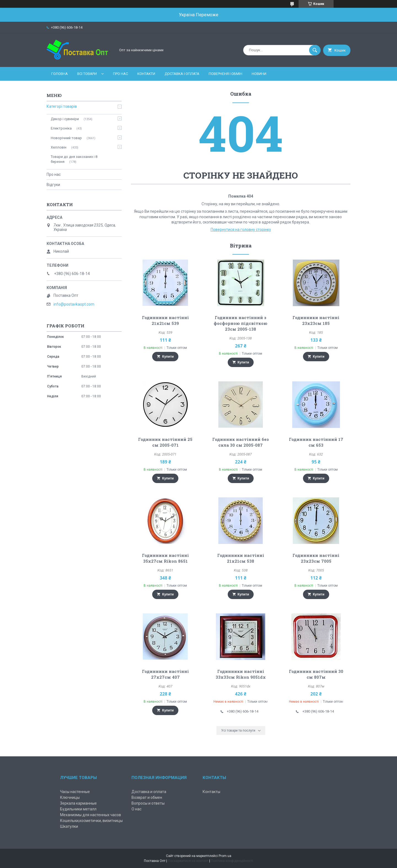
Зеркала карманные (78, 803)
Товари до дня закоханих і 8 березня (74, 159)
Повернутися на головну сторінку (241, 230)
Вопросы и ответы (148, 803)
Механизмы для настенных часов (91, 815)
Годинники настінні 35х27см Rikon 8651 (165, 558)
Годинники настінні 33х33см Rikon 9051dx (241, 674)
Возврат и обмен (147, 797)
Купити (168, 357)
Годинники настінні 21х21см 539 (165, 320)
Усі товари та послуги (238, 730)
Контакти (146, 74)
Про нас (120, 74)
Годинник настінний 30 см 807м (316, 674)
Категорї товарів (62, 106)
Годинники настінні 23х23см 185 (316, 320)
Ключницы (70, 797)
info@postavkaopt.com (74, 304)
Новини (259, 74)
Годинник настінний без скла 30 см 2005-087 (241, 442)
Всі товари (87, 74)
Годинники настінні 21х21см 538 (241, 558)
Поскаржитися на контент (188, 861)
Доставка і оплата (182, 74)
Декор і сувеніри (65, 119)
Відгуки (53, 185)
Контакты (211, 792)
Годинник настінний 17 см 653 (316, 442)
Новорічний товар (66, 138)
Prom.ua (225, 856)
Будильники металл (78, 809)
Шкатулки (69, 826)
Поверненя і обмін (226, 74)
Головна (60, 74)
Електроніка (61, 128)
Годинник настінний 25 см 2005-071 (165, 442)
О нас (136, 809)
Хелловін (59, 147)
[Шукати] (315, 50)
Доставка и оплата (149, 792)
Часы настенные (75, 792)
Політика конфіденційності (232, 861)
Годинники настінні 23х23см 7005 (316, 558)
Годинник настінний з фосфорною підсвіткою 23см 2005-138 (241, 323)
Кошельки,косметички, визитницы (91, 821)
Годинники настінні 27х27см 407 (165, 674)
